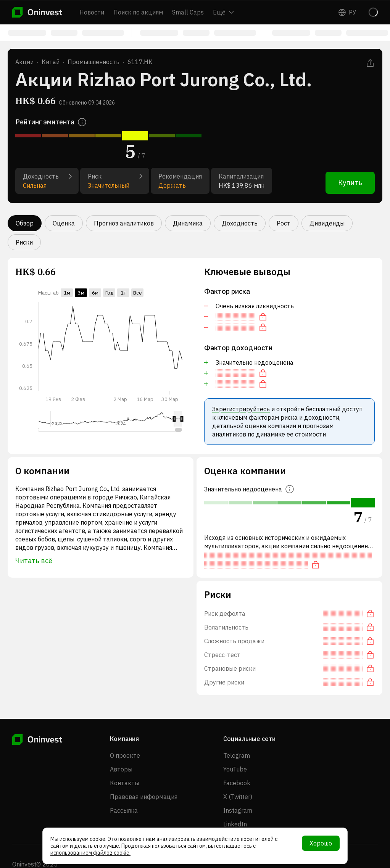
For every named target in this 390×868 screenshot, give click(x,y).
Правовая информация (144, 797)
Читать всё (34, 561)
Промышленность (93, 62)
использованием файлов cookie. (90, 853)
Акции (24, 62)
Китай (51, 62)
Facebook (237, 783)
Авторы (121, 769)
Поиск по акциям (138, 12)
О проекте (125, 755)
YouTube (235, 769)
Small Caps (188, 12)
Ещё (223, 12)
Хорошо (321, 843)
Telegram (237, 755)
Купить (350, 183)
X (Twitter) (238, 797)
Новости (92, 12)
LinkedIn (235, 824)
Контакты (125, 783)
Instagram (238, 810)
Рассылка (124, 810)
